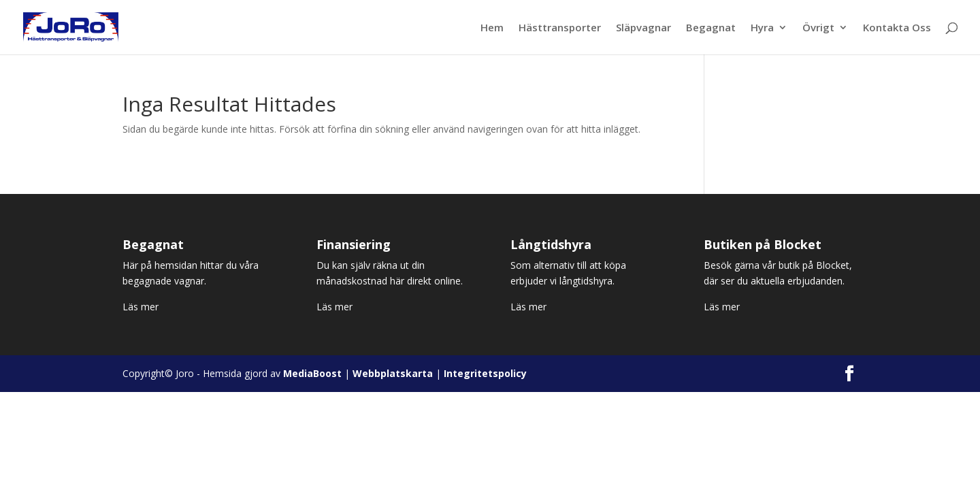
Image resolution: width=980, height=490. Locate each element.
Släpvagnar (643, 28)
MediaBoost (312, 373)
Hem (492, 28)
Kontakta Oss (897, 28)
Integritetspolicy (485, 373)
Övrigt (818, 28)
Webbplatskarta (393, 373)
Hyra (762, 28)
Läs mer (141, 307)
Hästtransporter (560, 28)
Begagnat (711, 28)
